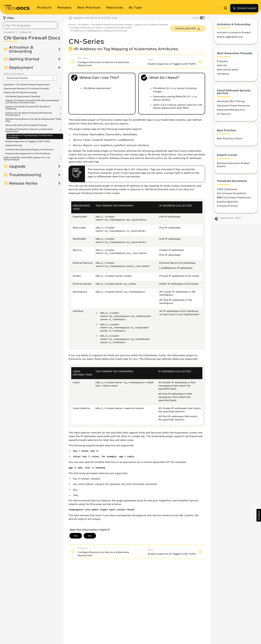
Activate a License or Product (234, 35)
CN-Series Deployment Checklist (23, 96)
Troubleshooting (25, 175)
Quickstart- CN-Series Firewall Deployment (27, 84)
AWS (238, 221)
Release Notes (23, 183)
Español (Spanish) (227, 205)
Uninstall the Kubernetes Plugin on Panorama (29, 149)
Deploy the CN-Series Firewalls (20, 92)
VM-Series (223, 77)
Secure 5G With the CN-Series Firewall (26, 125)
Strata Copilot (244, 8)
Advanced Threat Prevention (233, 109)
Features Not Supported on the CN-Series (28, 153)
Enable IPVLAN (14, 145)
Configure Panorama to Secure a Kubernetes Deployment (29, 130)
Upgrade (17, 166)
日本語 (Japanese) (227, 192)
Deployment (21, 68)
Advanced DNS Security (231, 113)
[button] (259, 515)
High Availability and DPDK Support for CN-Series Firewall (27, 159)
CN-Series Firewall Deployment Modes (112, 24)
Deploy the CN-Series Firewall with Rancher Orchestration (29, 114)
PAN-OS (222, 68)
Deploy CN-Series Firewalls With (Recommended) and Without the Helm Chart (32, 101)
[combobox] (30, 25)
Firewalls (222, 64)
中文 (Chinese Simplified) (231, 196)
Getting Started (24, 59)
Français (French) (227, 209)
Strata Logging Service (230, 40)
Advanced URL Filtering (231, 104)
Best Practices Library (230, 141)
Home (72, 24)
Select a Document (14, 74)
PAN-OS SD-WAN (227, 73)
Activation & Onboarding (21, 49)
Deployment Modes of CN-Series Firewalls (26, 88)
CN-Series (83, 24)
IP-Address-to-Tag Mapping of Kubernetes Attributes (30, 136)
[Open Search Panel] (227, 8)
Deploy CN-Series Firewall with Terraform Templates (28, 108)
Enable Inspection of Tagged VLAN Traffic (28, 141)
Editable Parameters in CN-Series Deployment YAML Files (34, 120)
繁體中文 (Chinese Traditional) (234, 200)
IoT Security (224, 117)
